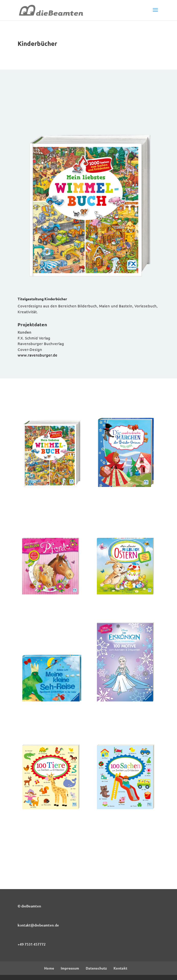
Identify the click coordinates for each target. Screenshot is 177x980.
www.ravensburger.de (37, 355)
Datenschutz (96, 968)
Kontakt (120, 968)
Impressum (70, 968)
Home (49, 968)
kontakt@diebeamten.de (38, 925)
